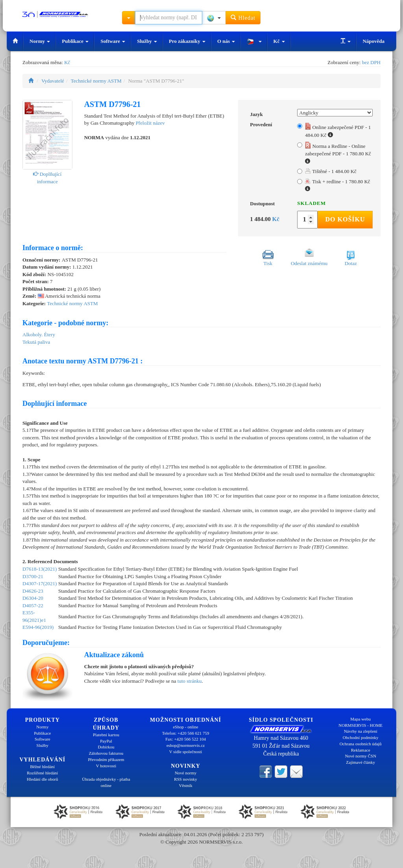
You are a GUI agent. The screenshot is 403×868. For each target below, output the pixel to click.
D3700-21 (33, 576)
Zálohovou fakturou (106, 753)
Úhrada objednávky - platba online (106, 782)
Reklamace (361, 750)
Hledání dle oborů (42, 779)
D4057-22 (33, 605)
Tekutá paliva (36, 342)
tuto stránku (190, 681)
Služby (147, 41)
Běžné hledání (43, 767)
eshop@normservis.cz (186, 745)
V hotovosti (106, 766)
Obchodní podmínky (361, 737)
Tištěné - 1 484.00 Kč (331, 171)
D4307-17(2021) (40, 583)
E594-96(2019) (38, 627)
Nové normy (186, 773)
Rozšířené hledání (42, 773)
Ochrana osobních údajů (361, 744)
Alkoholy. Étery (39, 334)
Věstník (185, 785)
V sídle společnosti (186, 752)
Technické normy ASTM (96, 81)
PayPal (106, 741)
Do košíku (345, 219)
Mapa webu (360, 719)
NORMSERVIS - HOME (360, 725)
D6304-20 (33, 598)
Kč (279, 41)
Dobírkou (106, 747)
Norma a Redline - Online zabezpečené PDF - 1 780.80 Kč (338, 153)
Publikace (75, 41)
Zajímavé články (360, 762)
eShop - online (185, 727)
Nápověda (373, 41)
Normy (40, 41)
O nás (226, 41)
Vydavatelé (53, 81)
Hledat (243, 18)
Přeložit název (150, 123)
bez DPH (371, 62)
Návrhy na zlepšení (361, 731)
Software (113, 41)
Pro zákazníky (187, 41)
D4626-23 (33, 591)
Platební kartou (106, 735)
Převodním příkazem (106, 759)
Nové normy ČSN (360, 756)
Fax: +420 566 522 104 (186, 739)
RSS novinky (185, 779)
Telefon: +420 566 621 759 (186, 733)
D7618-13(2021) (40, 569)
